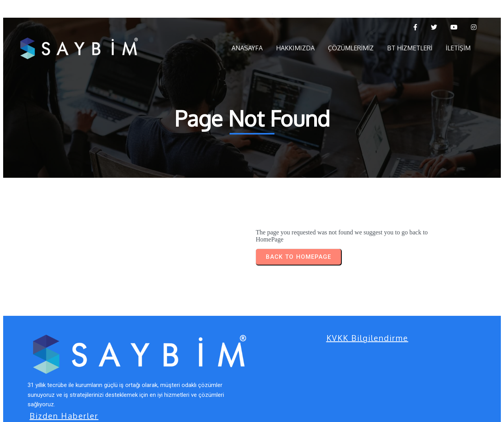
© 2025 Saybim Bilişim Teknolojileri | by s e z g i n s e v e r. (112, 407)
